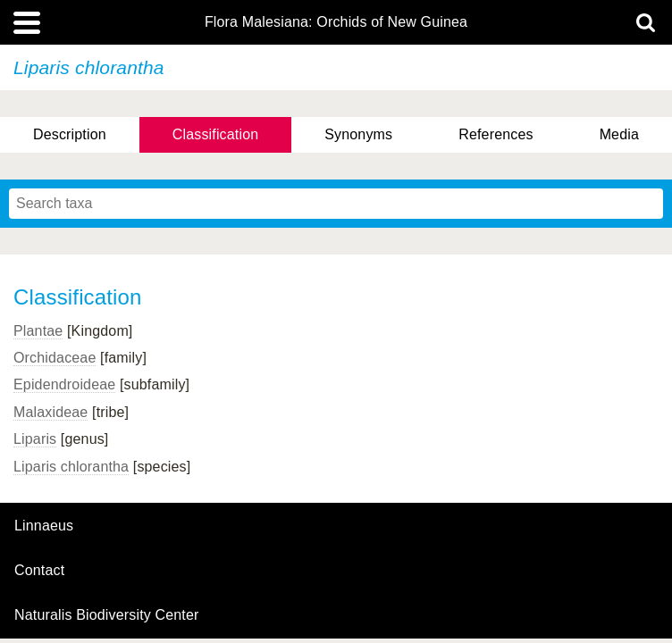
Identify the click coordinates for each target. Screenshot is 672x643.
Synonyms (358, 134)
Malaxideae (50, 412)
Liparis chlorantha (71, 467)
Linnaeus (44, 526)
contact (39, 570)
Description (70, 134)
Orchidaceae (55, 358)
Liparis (35, 439)
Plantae (38, 331)
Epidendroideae (64, 384)
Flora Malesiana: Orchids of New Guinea (336, 22)
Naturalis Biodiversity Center (107, 615)
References (496, 134)
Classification (216, 134)
